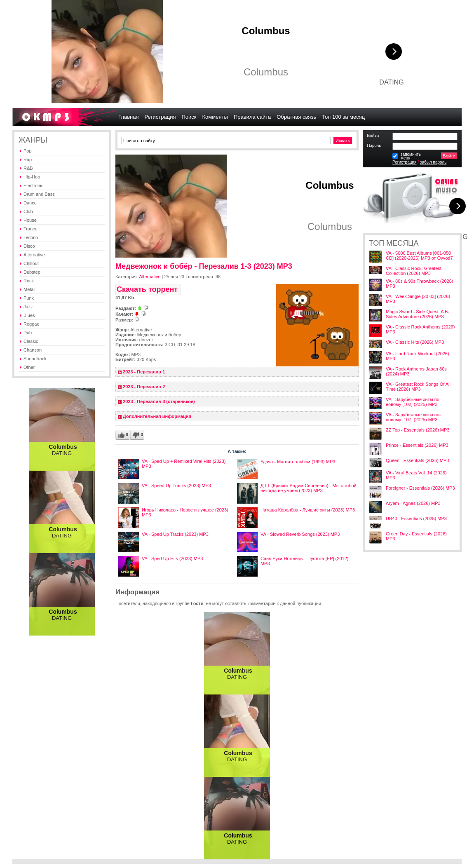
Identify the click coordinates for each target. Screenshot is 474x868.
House (30, 220)
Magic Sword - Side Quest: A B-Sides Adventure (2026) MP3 (418, 314)
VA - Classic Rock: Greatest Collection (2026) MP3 (414, 271)
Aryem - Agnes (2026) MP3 (413, 503)
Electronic (33, 185)
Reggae (32, 324)
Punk (29, 298)
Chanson (33, 350)
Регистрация (404, 162)
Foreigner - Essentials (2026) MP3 (420, 488)
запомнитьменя (411, 156)
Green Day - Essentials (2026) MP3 (416, 536)
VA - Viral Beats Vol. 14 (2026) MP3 (416, 475)
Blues (29, 315)
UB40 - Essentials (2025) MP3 (416, 518)
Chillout (31, 263)
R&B (28, 168)
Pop (28, 151)
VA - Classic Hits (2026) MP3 (415, 342)
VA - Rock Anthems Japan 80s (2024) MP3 (416, 371)
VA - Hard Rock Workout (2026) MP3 (418, 356)
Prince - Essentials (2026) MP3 (417, 445)
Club (28, 211)
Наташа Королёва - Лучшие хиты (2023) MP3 (308, 510)
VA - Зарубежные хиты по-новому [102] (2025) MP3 (413, 402)
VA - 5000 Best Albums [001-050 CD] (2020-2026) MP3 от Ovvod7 (419, 256)
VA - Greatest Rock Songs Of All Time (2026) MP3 (418, 387)
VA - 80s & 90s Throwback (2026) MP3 (419, 284)
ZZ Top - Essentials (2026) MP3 (418, 430)
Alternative (34, 255)
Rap (28, 160)
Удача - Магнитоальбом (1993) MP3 (298, 462)
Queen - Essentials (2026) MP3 (417, 460)
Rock (29, 281)
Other (29, 367)
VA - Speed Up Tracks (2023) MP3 (176, 486)
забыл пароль (433, 162)
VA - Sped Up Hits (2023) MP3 (172, 558)
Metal (29, 289)
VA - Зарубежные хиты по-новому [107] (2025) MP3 (413, 417)
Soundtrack (35, 359)
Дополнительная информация (157, 416)
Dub (28, 333)
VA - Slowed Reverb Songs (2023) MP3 (300, 534)
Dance (30, 203)
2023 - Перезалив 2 (144, 387)
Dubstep (32, 272)
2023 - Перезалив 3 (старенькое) (159, 401)
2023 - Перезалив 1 (144, 372)
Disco (29, 246)
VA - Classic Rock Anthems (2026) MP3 (420, 329)
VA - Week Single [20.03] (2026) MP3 (418, 299)
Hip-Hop (32, 177)
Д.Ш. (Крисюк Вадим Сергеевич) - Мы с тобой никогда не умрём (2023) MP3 (309, 488)
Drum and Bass (39, 194)
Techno (31, 237)
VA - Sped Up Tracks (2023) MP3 (175, 534)
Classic (31, 341)
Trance (31, 229)
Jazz (28, 307)
